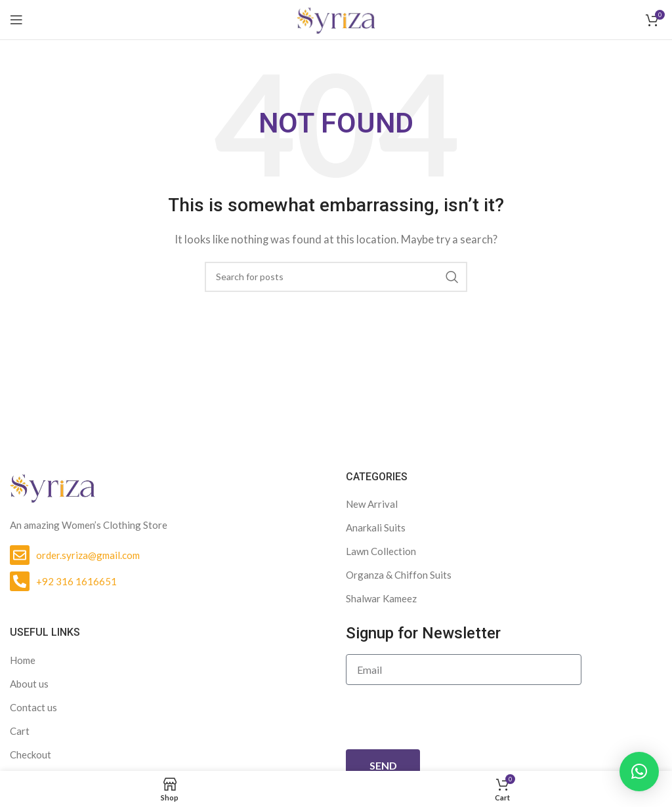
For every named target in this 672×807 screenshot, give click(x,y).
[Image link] (52, 486)
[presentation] (446, 717)
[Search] (336, 277)
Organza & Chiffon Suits (399, 575)
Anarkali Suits (376, 528)
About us (29, 684)
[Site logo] (336, 18)
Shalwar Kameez (381, 598)
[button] (639, 772)
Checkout (31, 755)
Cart (20, 731)
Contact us (33, 707)
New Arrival (372, 504)
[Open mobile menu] (16, 20)
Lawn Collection (381, 551)
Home (23, 660)
